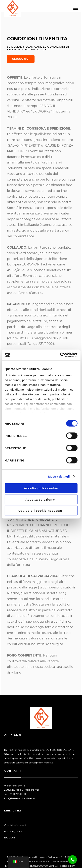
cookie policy (68, 866)
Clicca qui (21, 59)
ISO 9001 (9, 838)
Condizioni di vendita (16, 825)
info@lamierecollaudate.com (21, 798)
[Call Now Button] (73, 860)
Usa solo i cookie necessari (41, 511)
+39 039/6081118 (18, 794)
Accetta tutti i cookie (41, 488)
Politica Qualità (13, 831)
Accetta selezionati (41, 499)
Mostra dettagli (59, 476)
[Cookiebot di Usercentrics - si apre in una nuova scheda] (60, 355)
